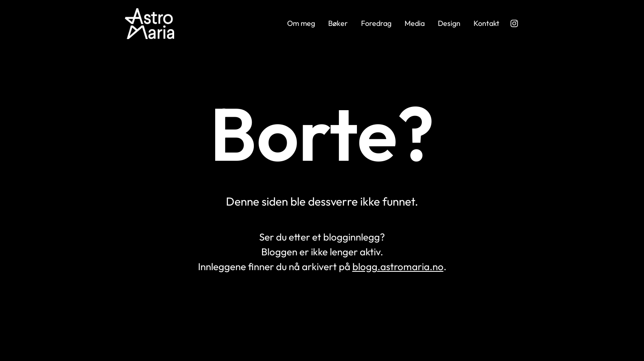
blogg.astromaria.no (398, 266)
